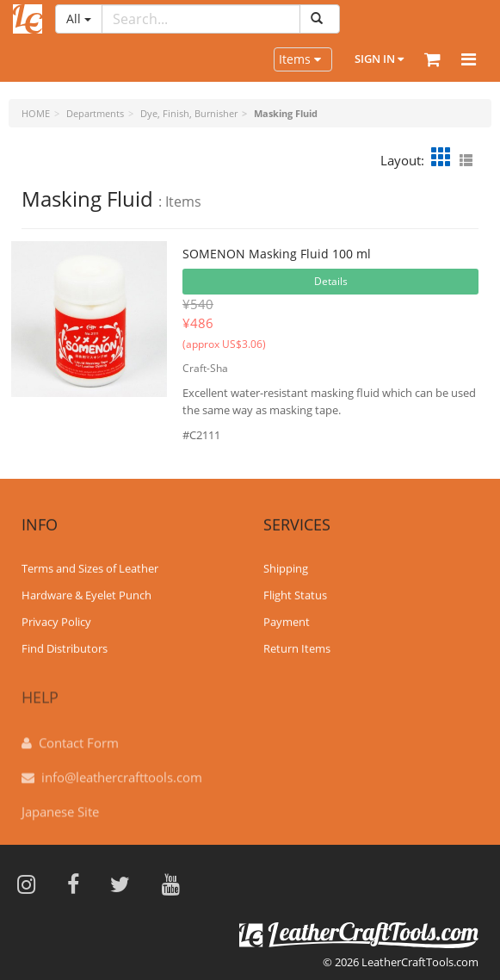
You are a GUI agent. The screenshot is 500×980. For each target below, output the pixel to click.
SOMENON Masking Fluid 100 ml (277, 254)
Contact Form (79, 736)
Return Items (297, 647)
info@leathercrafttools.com (122, 771)
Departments (95, 113)
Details (331, 281)
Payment (287, 621)
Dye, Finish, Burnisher (189, 113)
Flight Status (295, 594)
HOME (36, 113)
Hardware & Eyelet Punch (86, 594)
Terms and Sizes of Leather (90, 568)
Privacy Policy (56, 621)
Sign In (379, 59)
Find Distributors (65, 647)
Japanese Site (60, 805)
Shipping (286, 568)
